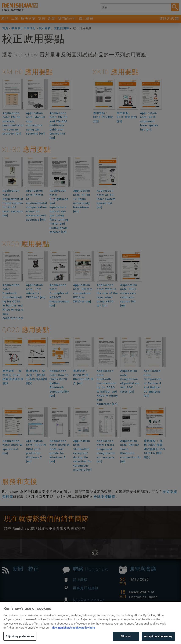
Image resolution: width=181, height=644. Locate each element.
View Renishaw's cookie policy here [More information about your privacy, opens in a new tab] (73, 635)
